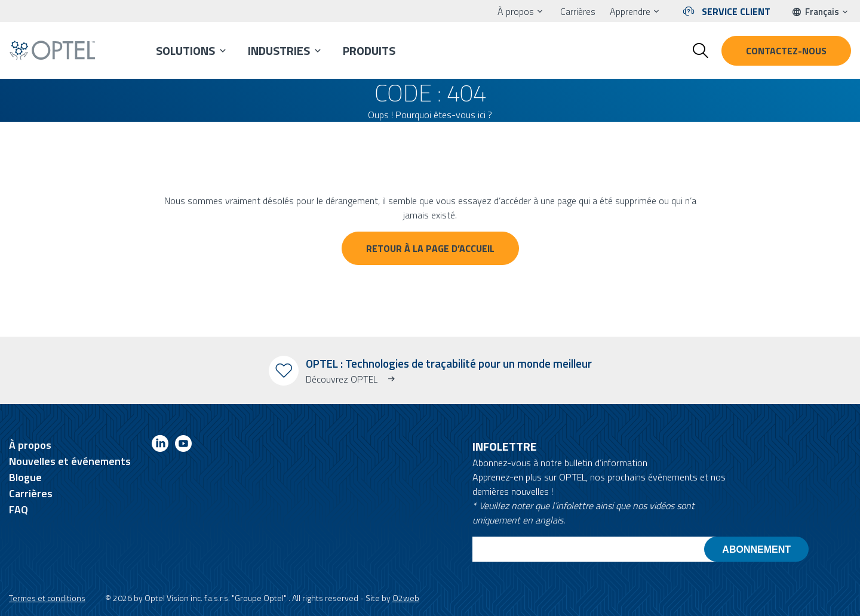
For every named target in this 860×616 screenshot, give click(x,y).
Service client (736, 11)
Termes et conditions (47, 598)
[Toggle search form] (701, 51)
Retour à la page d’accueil (430, 248)
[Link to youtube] (183, 446)
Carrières (578, 11)
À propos (516, 11)
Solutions (185, 50)
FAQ (19, 509)
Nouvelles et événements (70, 461)
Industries (279, 50)
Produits (369, 50)
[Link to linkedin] (160, 446)
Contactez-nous (786, 51)
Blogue (25, 477)
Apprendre (630, 11)
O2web (406, 598)
